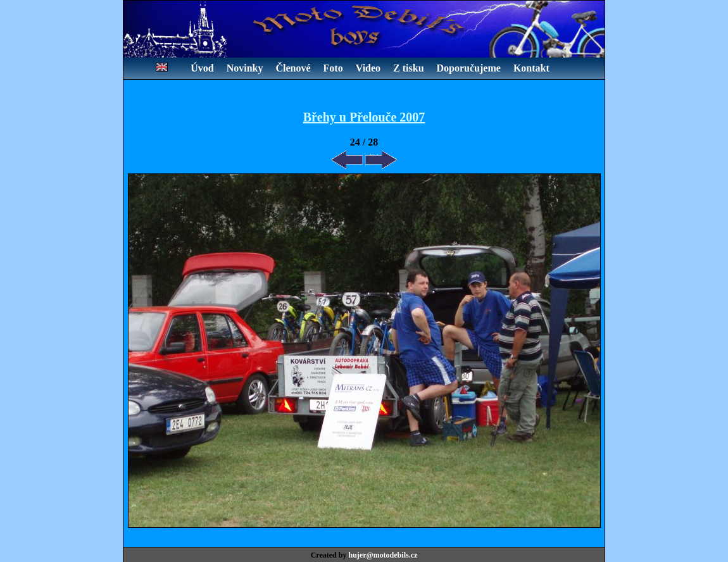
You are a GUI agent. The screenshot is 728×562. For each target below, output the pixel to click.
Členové (293, 68)
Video (368, 68)
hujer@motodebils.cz (383, 555)
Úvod (202, 68)
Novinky (245, 68)
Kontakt (531, 68)
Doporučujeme (469, 68)
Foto (333, 68)
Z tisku (408, 68)
